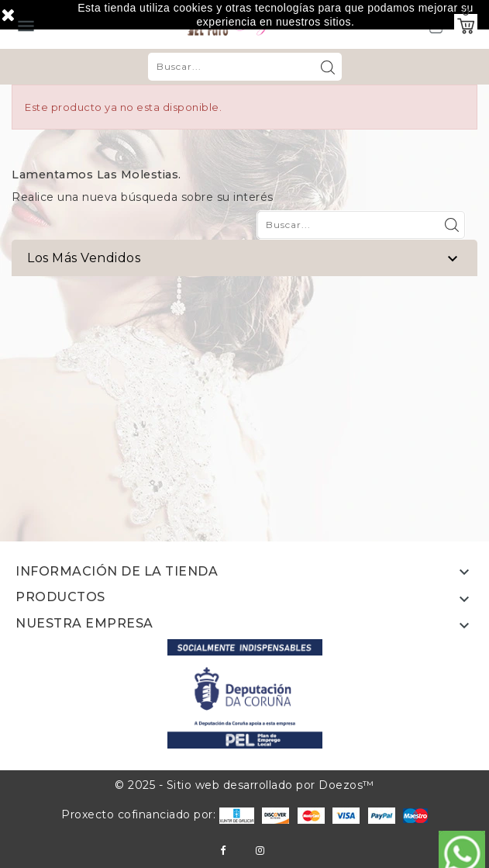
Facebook (223, 851)
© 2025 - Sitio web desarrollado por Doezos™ (244, 785)
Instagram (260, 851)
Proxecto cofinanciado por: (158, 814)
